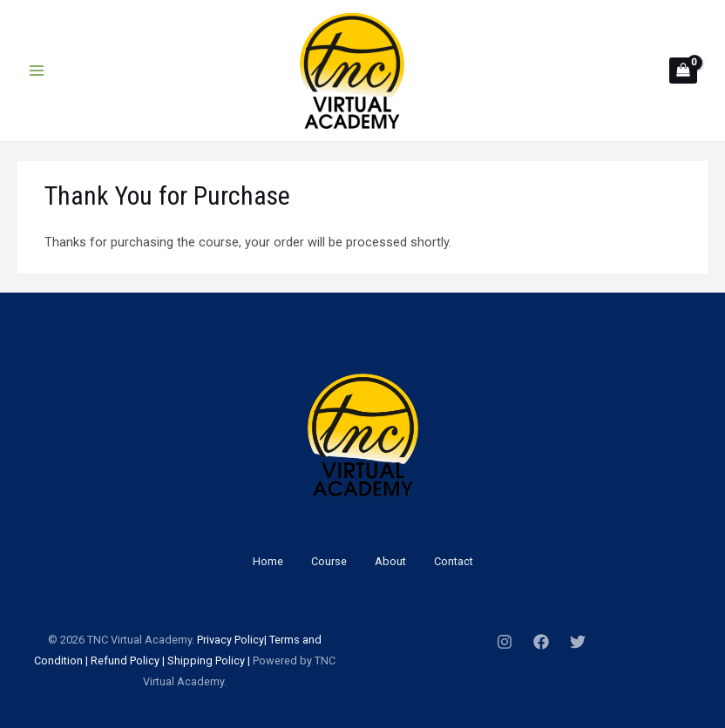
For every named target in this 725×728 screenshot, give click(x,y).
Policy (248, 640)
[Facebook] (541, 642)
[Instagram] (505, 642)
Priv (206, 640)
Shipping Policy (206, 661)
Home (268, 561)
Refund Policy (125, 661)
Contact (454, 561)
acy (223, 640)
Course (329, 561)
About (390, 561)
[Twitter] (578, 642)
